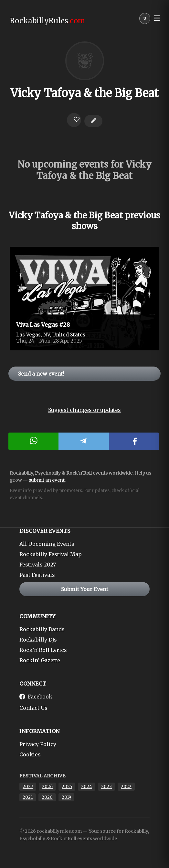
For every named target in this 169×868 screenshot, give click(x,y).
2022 (126, 787)
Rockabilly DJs (38, 640)
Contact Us (33, 708)
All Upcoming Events (47, 544)
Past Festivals (37, 575)
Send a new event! (41, 374)
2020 (47, 797)
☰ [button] (157, 18)
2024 (87, 787)
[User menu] (145, 20)
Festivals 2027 (38, 565)
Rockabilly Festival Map (51, 554)
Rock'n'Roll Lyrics (43, 650)
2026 (47, 787)
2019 (66, 797)
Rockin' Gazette (40, 660)
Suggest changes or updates (84, 410)
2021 (28, 797)
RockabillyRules (47, 21)
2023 (106, 787)
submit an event (47, 480)
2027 (28, 787)
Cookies (30, 754)
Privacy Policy (38, 744)
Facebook (36, 697)
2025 (67, 787)
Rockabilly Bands (42, 629)
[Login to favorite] (74, 120)
